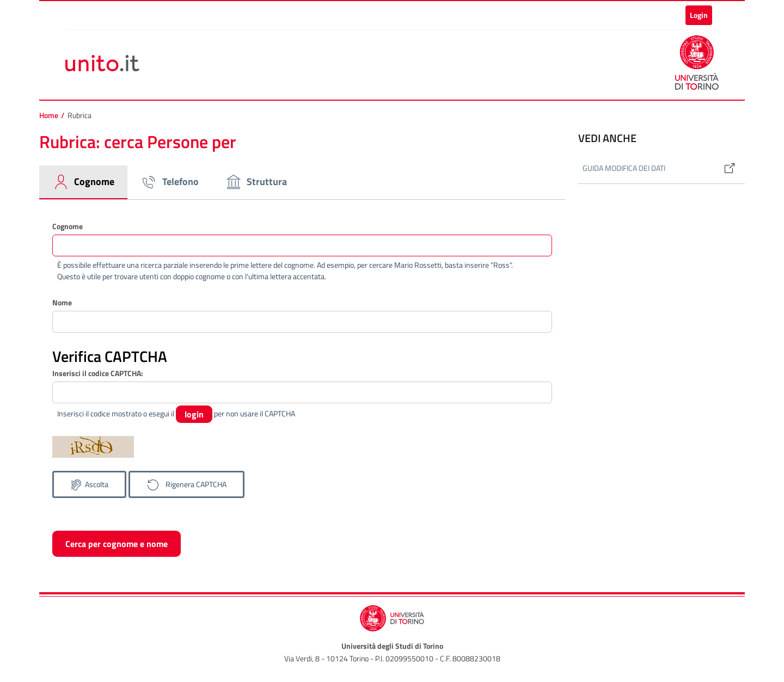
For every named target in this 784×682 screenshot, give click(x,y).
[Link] (725, 168)
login (194, 414)
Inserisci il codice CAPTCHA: (98, 373)
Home (49, 115)
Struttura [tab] (256, 182)
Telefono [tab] (170, 182)
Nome (62, 302)
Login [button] (699, 15)
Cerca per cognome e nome (117, 544)
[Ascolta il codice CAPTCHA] (89, 484)
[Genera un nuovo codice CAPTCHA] (186, 484)
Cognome (68, 226)
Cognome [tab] (83, 182)
